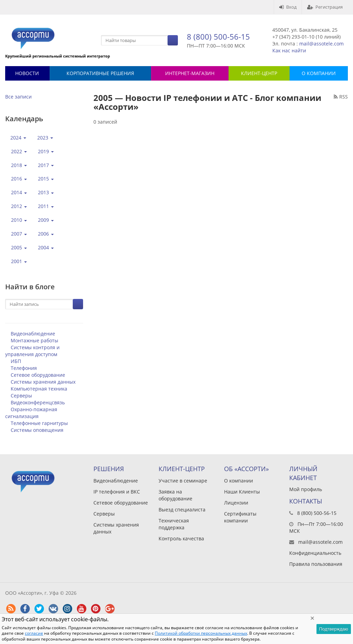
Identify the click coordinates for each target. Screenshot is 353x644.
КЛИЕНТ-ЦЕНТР (259, 73)
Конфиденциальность (315, 553)
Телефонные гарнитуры (39, 423)
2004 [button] (46, 247)
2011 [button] (46, 206)
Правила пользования (316, 564)
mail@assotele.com (321, 44)
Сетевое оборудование (38, 375)
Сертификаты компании (240, 517)
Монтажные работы (34, 340)
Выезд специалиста (182, 510)
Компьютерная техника (39, 389)
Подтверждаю (334, 629)
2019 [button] (46, 151)
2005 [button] (19, 247)
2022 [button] (19, 151)
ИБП (16, 361)
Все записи (18, 97)
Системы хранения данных (43, 382)
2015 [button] (46, 179)
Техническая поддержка (174, 524)
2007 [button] (19, 234)
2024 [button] (18, 138)
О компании (239, 481)
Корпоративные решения (100, 73)
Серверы (21, 396)
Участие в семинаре (183, 481)
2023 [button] (45, 138)
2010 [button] (19, 220)
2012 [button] (19, 206)
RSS (341, 97)
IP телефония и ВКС (117, 492)
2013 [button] (46, 192)
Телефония (24, 368)
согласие (34, 633)
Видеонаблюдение (33, 334)
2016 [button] (19, 179)
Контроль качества (181, 538)
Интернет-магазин (190, 73)
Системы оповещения (37, 430)
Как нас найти (289, 50)
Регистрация (325, 7)
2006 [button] (46, 234)
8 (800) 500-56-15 (218, 37)
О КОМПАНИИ (319, 73)
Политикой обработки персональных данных (201, 633)
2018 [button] (19, 165)
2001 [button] (19, 261)
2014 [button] (19, 192)
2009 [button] (46, 220)
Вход (288, 7)
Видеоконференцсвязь (38, 402)
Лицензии (236, 503)
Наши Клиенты (242, 492)
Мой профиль (306, 489)
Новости (27, 73)
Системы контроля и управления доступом (32, 351)
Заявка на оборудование (175, 495)
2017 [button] (46, 165)
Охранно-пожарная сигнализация (31, 413)
